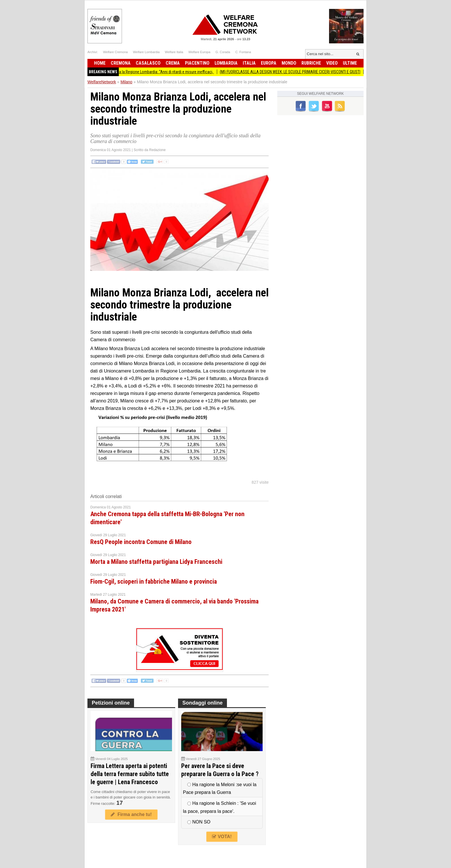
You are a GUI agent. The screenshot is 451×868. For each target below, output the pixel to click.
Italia (249, 63)
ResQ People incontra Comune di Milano (141, 542)
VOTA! (222, 837)
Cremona (121, 63)
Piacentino (197, 63)
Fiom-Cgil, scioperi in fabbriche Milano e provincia (154, 581)
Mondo (289, 63)
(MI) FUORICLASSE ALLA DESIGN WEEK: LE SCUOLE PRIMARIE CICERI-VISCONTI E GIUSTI (300, 72)
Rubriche (311, 63)
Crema (173, 63)
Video (332, 63)
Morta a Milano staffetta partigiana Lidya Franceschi (156, 562)
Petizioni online (111, 703)
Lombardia (226, 63)
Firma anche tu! (131, 814)
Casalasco (148, 63)
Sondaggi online (202, 703)
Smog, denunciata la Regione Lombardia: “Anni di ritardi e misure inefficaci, (162, 72)
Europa (269, 63)
